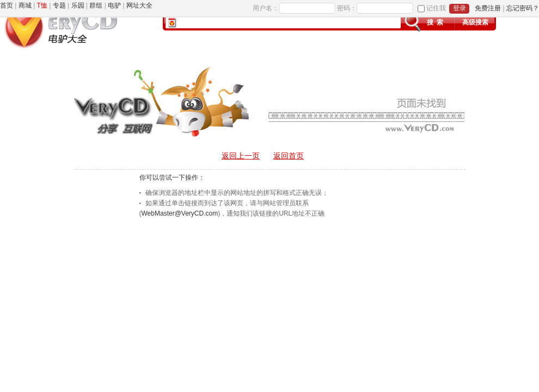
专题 (59, 5)
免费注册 (488, 8)
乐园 (78, 5)
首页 (7, 5)
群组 (96, 5)
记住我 (436, 8)
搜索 (437, 22)
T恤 (42, 5)
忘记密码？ (523, 8)
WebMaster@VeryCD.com (180, 213)
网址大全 (139, 5)
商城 (25, 5)
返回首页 (289, 156)
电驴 (114, 5)
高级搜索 (475, 22)
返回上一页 (241, 156)
